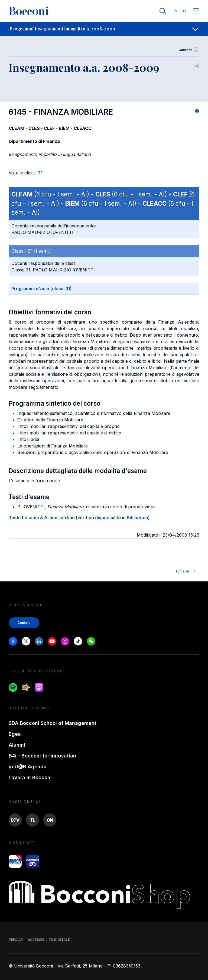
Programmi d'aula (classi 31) (42, 289)
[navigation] (104, 29)
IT (185, 11)
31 (40, 173)
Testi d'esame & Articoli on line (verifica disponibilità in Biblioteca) (79, 518)
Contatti (189, 50)
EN (175, 11)
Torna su (186, 571)
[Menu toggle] (196, 11)
